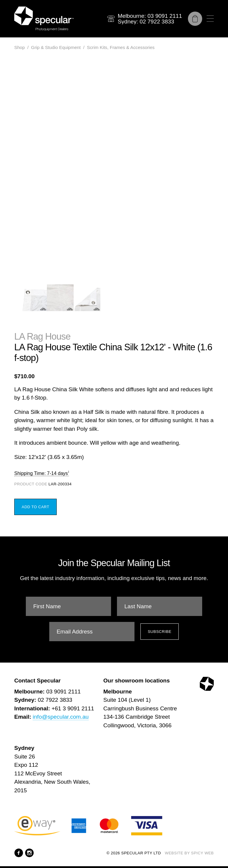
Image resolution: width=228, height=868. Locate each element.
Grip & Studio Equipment (56, 47)
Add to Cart (35, 507)
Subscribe (160, 632)
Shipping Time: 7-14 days (41, 473)
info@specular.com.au (61, 717)
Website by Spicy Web (189, 853)
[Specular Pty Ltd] (44, 19)
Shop (19, 47)
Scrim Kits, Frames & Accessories (121, 47)
